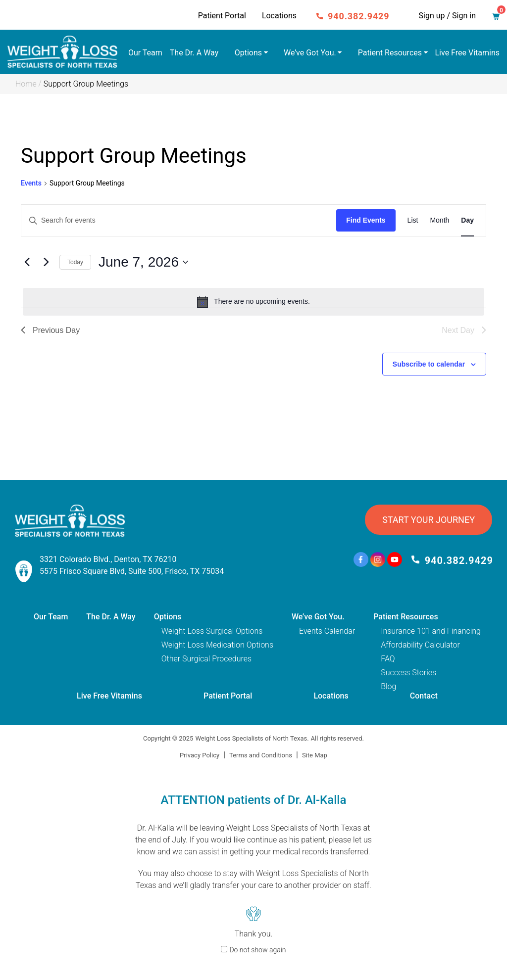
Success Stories (408, 673)
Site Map (315, 755)
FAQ (388, 659)
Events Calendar (327, 631)
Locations (279, 16)
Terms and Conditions (261, 755)
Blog (388, 686)
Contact (424, 696)
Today (75, 262)
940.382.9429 (359, 16)
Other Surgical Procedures (206, 659)
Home (26, 84)
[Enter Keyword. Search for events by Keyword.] (179, 220)
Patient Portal (222, 16)
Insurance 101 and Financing (431, 631)
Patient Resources (390, 53)
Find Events (366, 220)
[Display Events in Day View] (467, 220)
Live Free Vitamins (468, 53)
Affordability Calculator (420, 645)
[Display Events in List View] (413, 220)
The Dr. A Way (194, 53)
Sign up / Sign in (447, 16)
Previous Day (50, 330)
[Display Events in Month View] (439, 220)
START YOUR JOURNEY (429, 520)
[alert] (253, 302)
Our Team (145, 53)
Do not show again (257, 950)
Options (248, 53)
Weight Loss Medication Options (217, 645)
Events (31, 183)
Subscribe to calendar (429, 364)
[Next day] (46, 262)
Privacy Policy (200, 755)
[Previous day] (27, 262)
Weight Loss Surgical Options (212, 631)
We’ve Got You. (310, 53)
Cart (498, 14)
